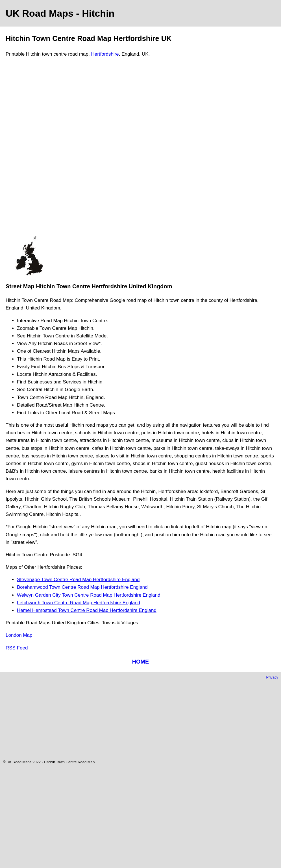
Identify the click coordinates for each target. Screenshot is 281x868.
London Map (19, 635)
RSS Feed (17, 648)
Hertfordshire (105, 54)
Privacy (272, 677)
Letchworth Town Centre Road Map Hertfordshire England (79, 603)
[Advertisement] (29, 149)
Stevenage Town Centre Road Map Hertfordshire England (78, 580)
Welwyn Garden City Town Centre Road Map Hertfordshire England (89, 595)
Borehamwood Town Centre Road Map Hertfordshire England (82, 587)
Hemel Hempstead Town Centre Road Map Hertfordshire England (87, 610)
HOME (141, 662)
